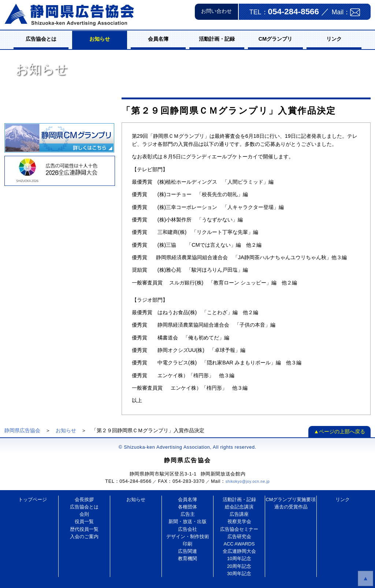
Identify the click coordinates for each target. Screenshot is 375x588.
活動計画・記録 (217, 39)
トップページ (33, 499)
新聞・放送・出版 (187, 521)
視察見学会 (239, 521)
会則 (84, 514)
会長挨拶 (84, 499)
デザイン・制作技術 (188, 536)
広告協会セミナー (239, 529)
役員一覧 (84, 521)
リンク (334, 39)
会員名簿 (158, 39)
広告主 (188, 514)
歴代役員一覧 (84, 529)
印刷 (187, 544)
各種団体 (187, 507)
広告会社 (187, 529)
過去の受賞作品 (291, 507)
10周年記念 (239, 558)
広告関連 (187, 551)
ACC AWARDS (239, 544)
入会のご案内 (84, 536)
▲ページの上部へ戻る (339, 431)
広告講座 (239, 514)
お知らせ (100, 39)
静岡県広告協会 (22, 430)
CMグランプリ (275, 39)
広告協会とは (41, 39)
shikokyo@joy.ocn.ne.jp (248, 482)
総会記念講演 (239, 507)
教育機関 (187, 558)
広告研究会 (239, 536)
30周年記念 (239, 574)
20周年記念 (239, 566)
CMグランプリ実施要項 (291, 499)
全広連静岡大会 (239, 551)
